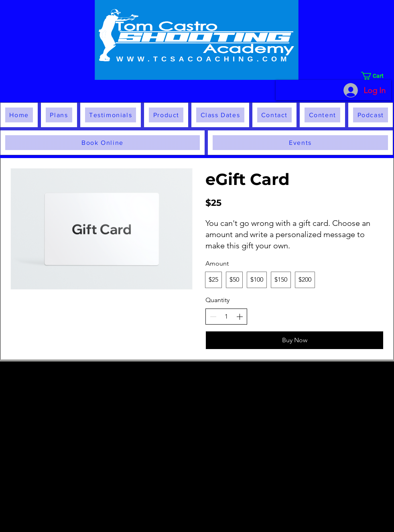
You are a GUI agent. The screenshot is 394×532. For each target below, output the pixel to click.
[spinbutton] (226, 317)
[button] (376, 76)
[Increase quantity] (240, 317)
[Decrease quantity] (213, 317)
